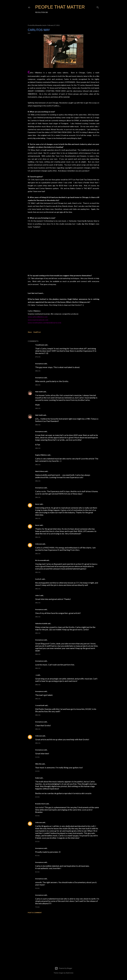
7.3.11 (37, 907)
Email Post (37, 332)
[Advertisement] (63, 937)
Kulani (37, 778)
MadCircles (70, 973)
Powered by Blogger (63, 968)
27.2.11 (38, 357)
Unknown (39, 544)
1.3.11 (37, 757)
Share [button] (30, 332)
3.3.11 (37, 816)
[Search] (98, 7)
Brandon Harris (40, 804)
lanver (37, 504)
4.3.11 (37, 855)
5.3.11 (37, 888)
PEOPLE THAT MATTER (60, 7)
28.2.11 (38, 371)
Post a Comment (35, 913)
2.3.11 (37, 797)
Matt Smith (39, 392)
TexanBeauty (40, 345)
